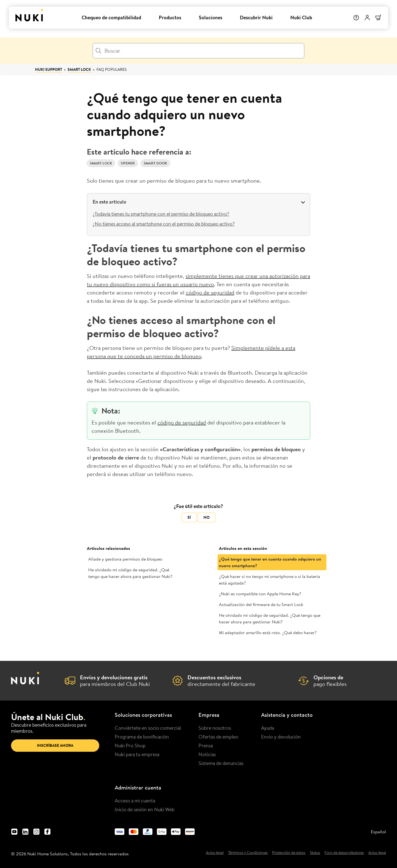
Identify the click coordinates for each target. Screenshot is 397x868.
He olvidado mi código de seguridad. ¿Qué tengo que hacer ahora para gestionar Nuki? (130, 573)
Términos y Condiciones (248, 853)
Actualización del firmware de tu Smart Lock (261, 604)
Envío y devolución (281, 737)
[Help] (356, 18)
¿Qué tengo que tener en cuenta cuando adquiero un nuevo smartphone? (270, 562)
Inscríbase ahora (55, 745)
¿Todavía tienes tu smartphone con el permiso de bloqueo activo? (161, 214)
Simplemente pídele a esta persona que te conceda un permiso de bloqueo (191, 352)
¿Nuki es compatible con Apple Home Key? (260, 594)
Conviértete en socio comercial (148, 728)
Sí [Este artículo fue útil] (189, 517)
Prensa (206, 745)
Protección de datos (289, 853)
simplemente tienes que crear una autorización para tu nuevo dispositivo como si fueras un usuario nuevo (198, 280)
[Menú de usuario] (367, 18)
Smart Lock (79, 69)
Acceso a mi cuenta (135, 801)
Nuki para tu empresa (137, 754)
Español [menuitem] (378, 832)
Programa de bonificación (142, 737)
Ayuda (268, 728)
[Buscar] (198, 51)
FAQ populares (112, 69)
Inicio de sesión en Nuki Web (145, 809)
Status (315, 853)
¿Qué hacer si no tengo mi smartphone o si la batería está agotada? (269, 580)
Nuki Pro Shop (130, 745)
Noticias (207, 754)
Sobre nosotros (215, 728)
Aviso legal (215, 853)
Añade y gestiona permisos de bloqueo (125, 559)
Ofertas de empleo (218, 737)
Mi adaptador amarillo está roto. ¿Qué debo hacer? (268, 632)
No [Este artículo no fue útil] (206, 517)
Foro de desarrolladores (344, 853)
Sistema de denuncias (221, 763)
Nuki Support (49, 69)
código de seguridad (210, 292)
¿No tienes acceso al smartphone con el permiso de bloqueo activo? (164, 224)
